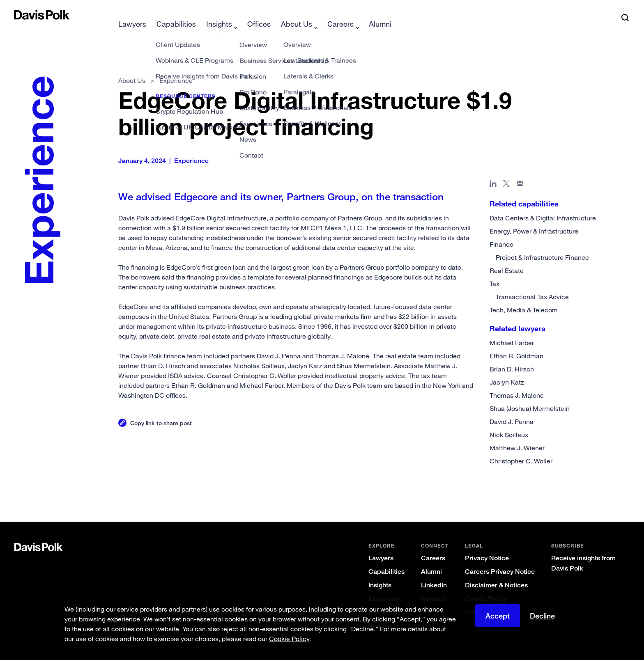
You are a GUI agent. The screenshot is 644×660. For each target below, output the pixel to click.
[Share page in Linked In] (493, 172)
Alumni (431, 558)
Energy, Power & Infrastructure (534, 218)
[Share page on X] (507, 172)
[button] (19, 15)
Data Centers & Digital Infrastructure (543, 205)
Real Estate (507, 257)
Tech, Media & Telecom (524, 297)
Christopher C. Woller (521, 448)
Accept (498, 618)
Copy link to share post (161, 410)
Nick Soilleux (509, 422)
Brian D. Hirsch (512, 356)
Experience (386, 586)
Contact (433, 586)
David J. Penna (512, 408)
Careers (433, 545)
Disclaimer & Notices (496, 572)
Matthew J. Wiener (517, 435)
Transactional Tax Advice (532, 284)
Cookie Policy (486, 586)
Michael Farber (512, 330)
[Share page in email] (520, 172)
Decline (542, 618)
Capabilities (386, 558)
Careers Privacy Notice (500, 558)
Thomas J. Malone (517, 382)
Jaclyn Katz (507, 369)
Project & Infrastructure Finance (542, 244)
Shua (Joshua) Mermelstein (530, 395)
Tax (494, 270)
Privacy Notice (487, 545)
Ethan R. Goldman (516, 343)
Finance (501, 231)
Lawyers (381, 545)
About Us (132, 67)
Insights (380, 572)
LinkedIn (434, 572)
